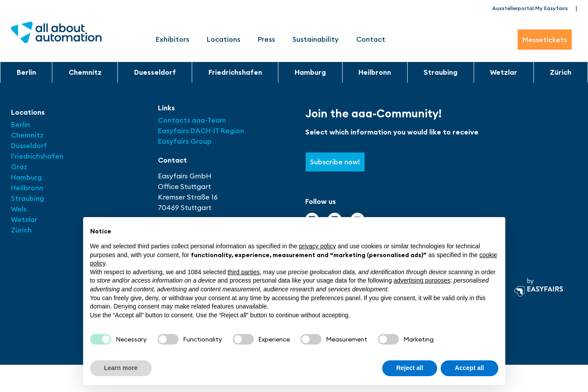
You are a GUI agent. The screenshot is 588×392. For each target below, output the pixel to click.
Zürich (561, 72)
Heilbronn (375, 72)
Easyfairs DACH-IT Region (201, 131)
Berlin (26, 72)
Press (266, 39)
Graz (19, 167)
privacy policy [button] (318, 246)
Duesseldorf (155, 72)
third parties (243, 272)
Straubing (440, 72)
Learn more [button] (121, 368)
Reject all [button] (410, 368)
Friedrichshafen (235, 72)
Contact (371, 39)
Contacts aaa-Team (192, 120)
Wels (19, 209)
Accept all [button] (469, 368)
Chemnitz (85, 72)
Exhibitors (172, 39)
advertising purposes (422, 280)
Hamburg (310, 72)
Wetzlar (504, 72)
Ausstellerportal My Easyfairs (530, 8)
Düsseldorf (30, 145)
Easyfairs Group (185, 141)
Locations (223, 39)
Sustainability (316, 39)
